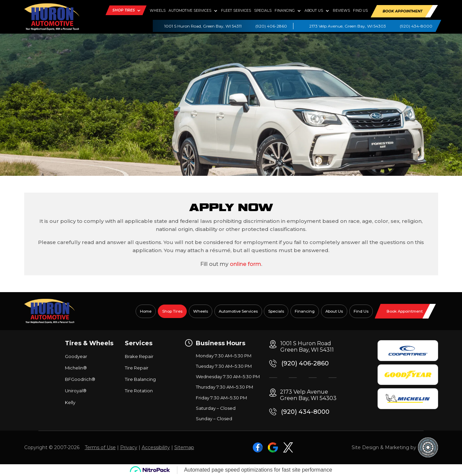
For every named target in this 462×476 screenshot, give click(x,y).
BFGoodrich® (80, 379)
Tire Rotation (139, 391)
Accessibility (156, 447)
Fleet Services (236, 11)
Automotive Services (190, 11)
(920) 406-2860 (271, 26)
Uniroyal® (76, 391)
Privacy (129, 447)
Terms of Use (100, 447)
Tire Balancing (140, 379)
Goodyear (76, 356)
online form (245, 264)
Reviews (341, 11)
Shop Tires (124, 10)
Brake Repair (139, 356)
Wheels (158, 11)
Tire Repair (137, 368)
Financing (285, 11)
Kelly (70, 402)
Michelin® (76, 368)
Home (146, 311)
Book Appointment (402, 11)
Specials (263, 11)
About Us (314, 11)
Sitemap (184, 447)
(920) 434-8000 (416, 26)
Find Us (360, 11)
